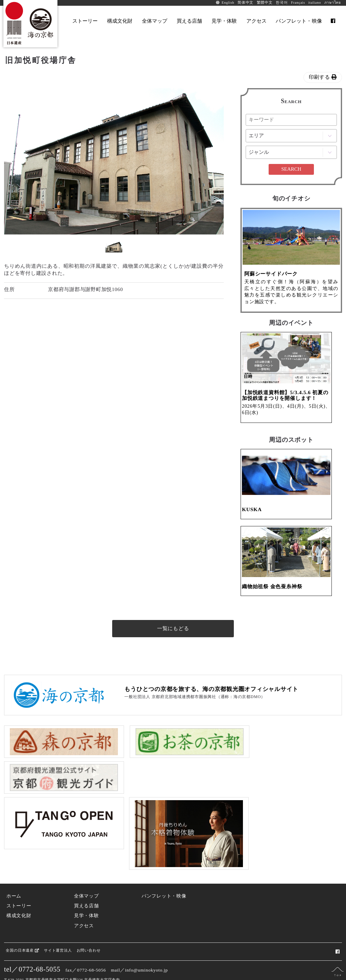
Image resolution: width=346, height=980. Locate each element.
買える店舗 (86, 886)
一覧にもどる (173, 650)
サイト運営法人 (57, 931)
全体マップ (86, 876)
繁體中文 (265, 3)
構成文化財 (19, 896)
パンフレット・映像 (164, 876)
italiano (315, 3)
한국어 (282, 3)
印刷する (323, 77)
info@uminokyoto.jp (146, 950)
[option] (114, 161)
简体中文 (245, 3)
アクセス (84, 906)
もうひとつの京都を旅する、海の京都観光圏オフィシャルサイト (211, 711)
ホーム (14, 876)
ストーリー (19, 886)
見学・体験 (86, 896)
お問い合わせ (88, 931)
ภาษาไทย (333, 3)
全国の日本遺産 (22, 931)
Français (298, 3)
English (228, 3)
